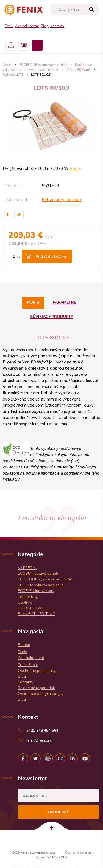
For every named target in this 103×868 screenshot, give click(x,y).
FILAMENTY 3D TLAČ (36, 614)
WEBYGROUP (57, 857)
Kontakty (57, 26)
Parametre (64, 302)
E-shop (24, 645)
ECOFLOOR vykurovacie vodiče (45, 579)
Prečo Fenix (28, 665)
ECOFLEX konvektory (36, 591)
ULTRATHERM (30, 608)
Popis (33, 302)
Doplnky (25, 602)
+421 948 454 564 (42, 730)
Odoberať (58, 812)
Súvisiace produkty (52, 317)
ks (19, 257)
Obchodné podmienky (37, 671)
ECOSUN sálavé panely (38, 573)
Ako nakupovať (27, 26)
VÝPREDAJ (27, 568)
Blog (45, 26)
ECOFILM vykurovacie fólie (41, 585)
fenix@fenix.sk (39, 740)
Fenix (9, 26)
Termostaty (28, 597)
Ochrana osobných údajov (41, 694)
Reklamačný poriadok (62, 200)
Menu (37, 45)
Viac (76, 168)
